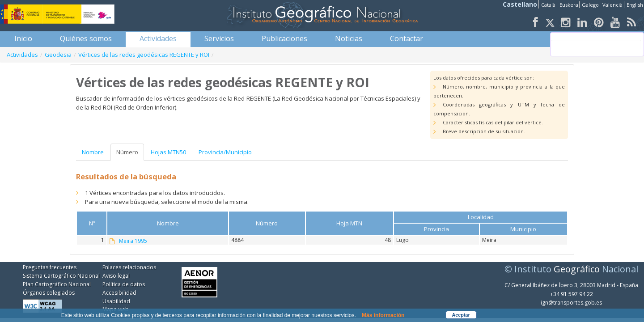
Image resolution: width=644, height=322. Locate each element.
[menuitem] (23, 38)
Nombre (93, 152)
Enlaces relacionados (129, 267)
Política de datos (124, 284)
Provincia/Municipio (225, 152)
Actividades (22, 55)
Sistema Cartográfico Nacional (61, 276)
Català (548, 5)
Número (127, 152)
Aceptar (461, 315)
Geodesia (58, 55)
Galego (590, 5)
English (635, 5)
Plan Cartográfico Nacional (57, 284)
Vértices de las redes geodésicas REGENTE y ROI (144, 55)
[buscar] (596, 44)
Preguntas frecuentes (50, 267)
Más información (383, 315)
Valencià (612, 5)
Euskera (569, 5)
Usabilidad (116, 301)
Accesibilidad (119, 293)
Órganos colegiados (49, 293)
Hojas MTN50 (168, 152)
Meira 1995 (133, 241)
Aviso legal (116, 276)
